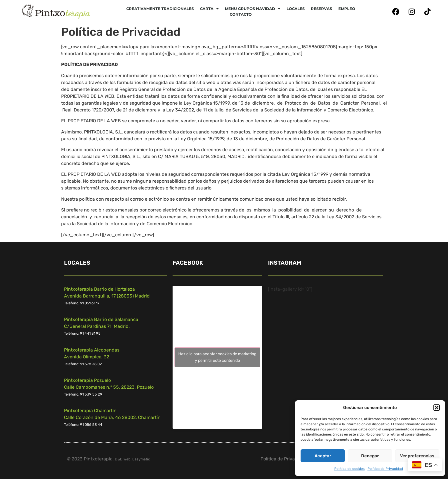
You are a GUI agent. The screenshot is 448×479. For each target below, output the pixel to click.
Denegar (370, 456)
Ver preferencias (417, 456)
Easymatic (141, 459)
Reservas (321, 9)
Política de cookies (349, 469)
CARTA (209, 9)
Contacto (241, 14)
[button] (437, 408)
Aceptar (323, 456)
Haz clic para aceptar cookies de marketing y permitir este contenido (217, 357)
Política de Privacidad (385, 469)
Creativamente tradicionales (160, 9)
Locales (296, 9)
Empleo (347, 9)
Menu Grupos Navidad (253, 9)
